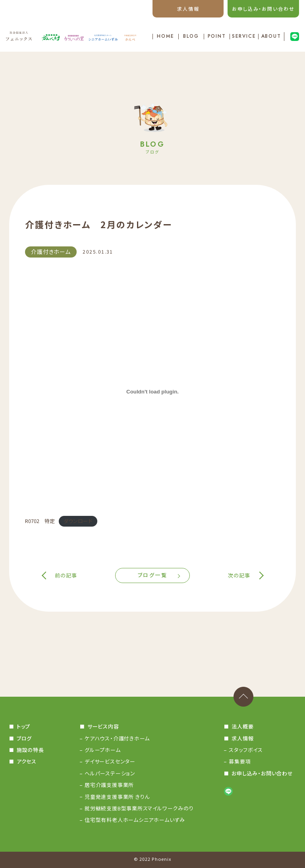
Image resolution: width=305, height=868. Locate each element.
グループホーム (102, 750)
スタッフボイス (246, 750)
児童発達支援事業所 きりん (117, 797)
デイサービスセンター (110, 761)
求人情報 (188, 9)
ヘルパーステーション (110, 773)
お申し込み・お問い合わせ (263, 9)
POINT (217, 37)
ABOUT (271, 37)
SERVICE (244, 37)
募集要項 (240, 761)
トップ (23, 726)
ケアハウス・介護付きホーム (117, 738)
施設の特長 (30, 750)
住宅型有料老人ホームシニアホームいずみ (135, 820)
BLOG (191, 37)
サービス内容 (103, 726)
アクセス (27, 761)
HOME (166, 37)
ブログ (24, 738)
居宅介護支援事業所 (109, 785)
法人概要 (242, 726)
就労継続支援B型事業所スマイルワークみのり (139, 808)
